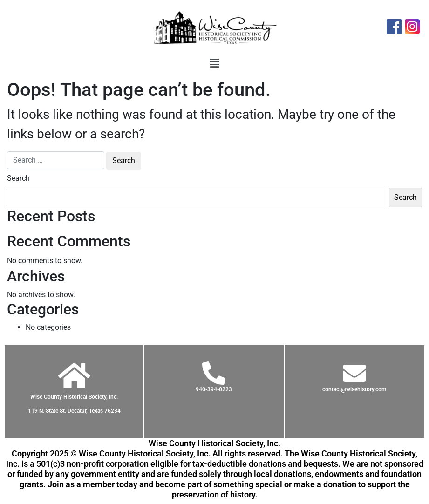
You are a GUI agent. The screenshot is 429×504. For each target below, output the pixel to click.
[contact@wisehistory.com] (354, 373)
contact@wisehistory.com (354, 389)
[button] (214, 63)
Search (18, 178)
